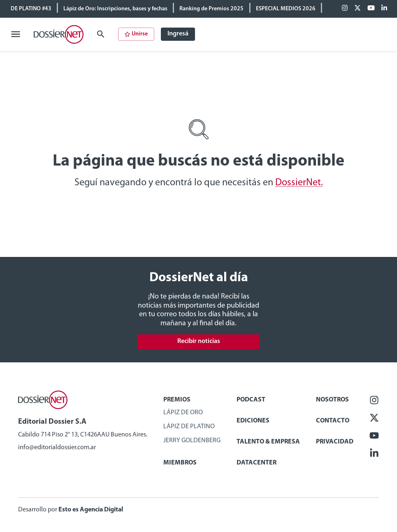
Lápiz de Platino (189, 427)
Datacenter (257, 463)
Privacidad (335, 442)
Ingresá (178, 34)
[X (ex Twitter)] (358, 9)
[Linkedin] (384, 9)
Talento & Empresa (268, 442)
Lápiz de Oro (183, 413)
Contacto (333, 421)
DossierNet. (299, 183)
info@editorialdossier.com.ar (57, 448)
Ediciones (253, 421)
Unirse (136, 34)
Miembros (180, 463)
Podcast (251, 400)
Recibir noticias (199, 341)
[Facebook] (345, 9)
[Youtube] (371, 9)
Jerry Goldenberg (192, 441)
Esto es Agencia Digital (91, 510)
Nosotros (332, 400)
